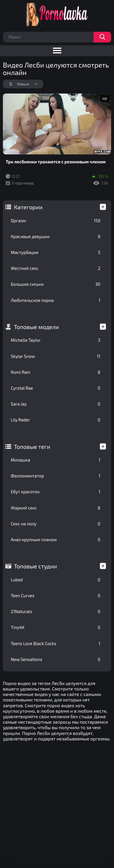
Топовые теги (32, 447)
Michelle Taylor (56, 340)
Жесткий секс (56, 268)
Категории (28, 207)
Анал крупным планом (56, 540)
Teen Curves (56, 596)
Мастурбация (56, 252)
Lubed (56, 580)
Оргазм (56, 221)
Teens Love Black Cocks (56, 643)
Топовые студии (36, 566)
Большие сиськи (56, 284)
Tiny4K (56, 627)
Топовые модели (37, 327)
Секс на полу (56, 524)
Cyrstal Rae (56, 388)
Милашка (56, 460)
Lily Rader (56, 420)
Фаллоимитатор (56, 476)
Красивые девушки (56, 236)
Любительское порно (56, 300)
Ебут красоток (56, 492)
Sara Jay (56, 404)
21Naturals (56, 611)
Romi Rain (56, 372)
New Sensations (56, 659)
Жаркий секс (56, 508)
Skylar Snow (56, 356)
